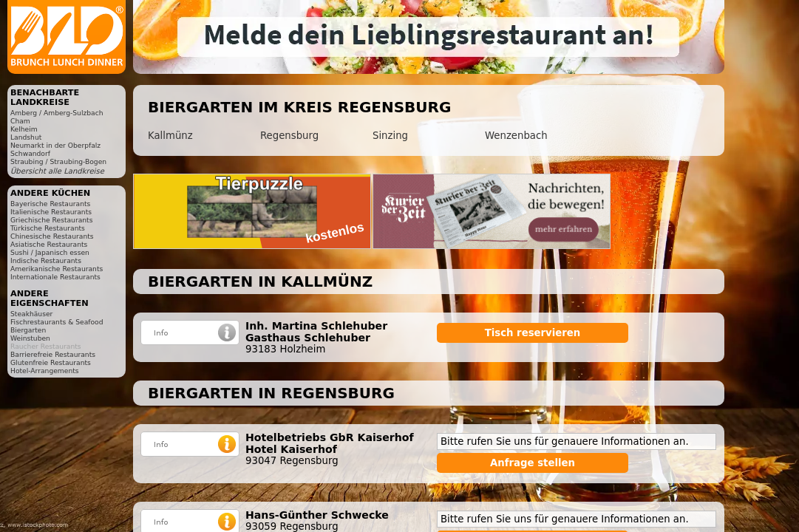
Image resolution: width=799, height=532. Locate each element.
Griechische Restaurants (51, 220)
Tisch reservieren (533, 333)
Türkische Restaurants (48, 228)
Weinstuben (30, 338)
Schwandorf (30, 153)
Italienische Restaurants (51, 212)
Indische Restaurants (46, 260)
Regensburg (289, 136)
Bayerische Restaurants (50, 204)
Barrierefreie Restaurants (53, 354)
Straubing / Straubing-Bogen (58, 161)
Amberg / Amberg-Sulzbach (57, 113)
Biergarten (28, 330)
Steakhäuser (31, 314)
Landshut (26, 137)
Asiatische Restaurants (49, 244)
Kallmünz (170, 136)
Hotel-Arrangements (45, 371)
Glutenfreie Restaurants (51, 362)
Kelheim (24, 129)
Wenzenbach (516, 136)
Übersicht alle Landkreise (57, 171)
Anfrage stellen (533, 463)
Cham (20, 121)
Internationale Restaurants (55, 277)
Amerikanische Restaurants (57, 269)
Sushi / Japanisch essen (50, 252)
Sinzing (390, 136)
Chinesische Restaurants (52, 236)
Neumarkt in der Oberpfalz (55, 145)
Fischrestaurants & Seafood (57, 322)
